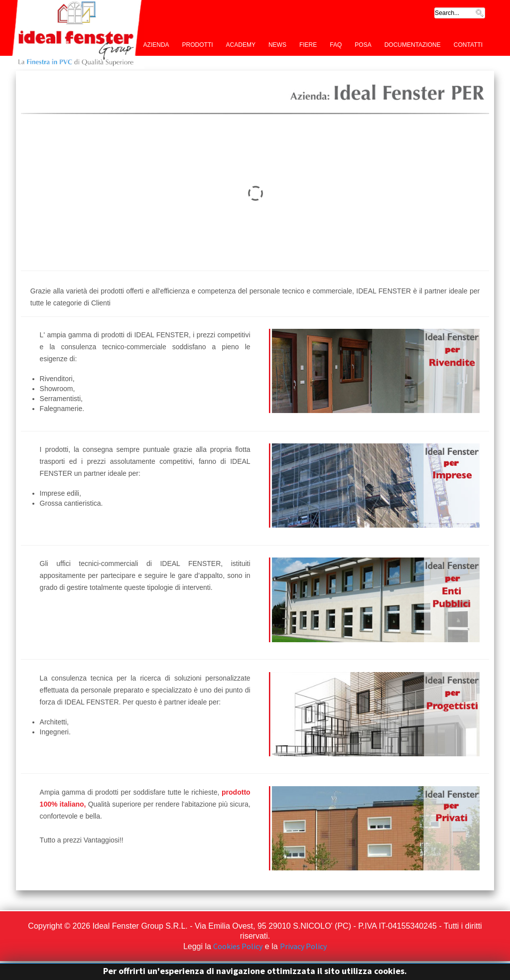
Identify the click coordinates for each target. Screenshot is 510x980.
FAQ (336, 44)
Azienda (156, 44)
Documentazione (413, 44)
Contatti (468, 44)
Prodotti (198, 44)
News (277, 44)
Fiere (308, 44)
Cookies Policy (238, 946)
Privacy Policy (303, 946)
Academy (241, 44)
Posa (363, 44)
